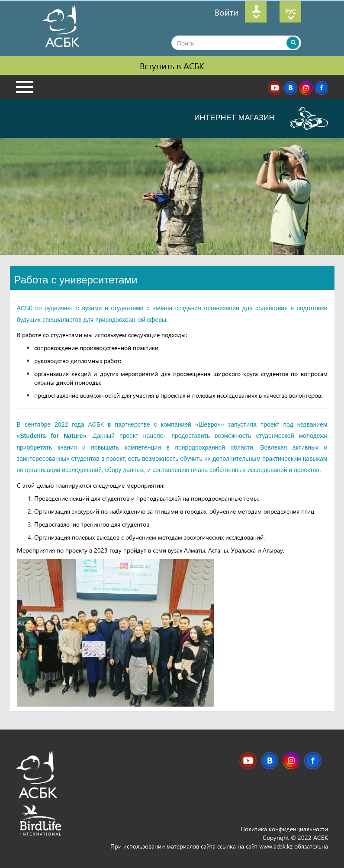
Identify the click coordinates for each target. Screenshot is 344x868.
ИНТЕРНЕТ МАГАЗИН (261, 118)
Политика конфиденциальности (284, 829)
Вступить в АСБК (172, 65)
